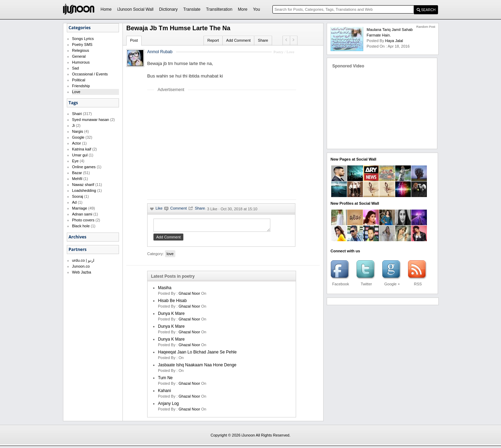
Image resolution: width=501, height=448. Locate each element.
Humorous (81, 62)
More (243, 9)
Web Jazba (82, 272)
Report (213, 40)
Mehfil (77, 179)
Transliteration (219, 9)
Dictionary (168, 9)
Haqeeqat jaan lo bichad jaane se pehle (197, 354)
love (170, 256)
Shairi (77, 114)
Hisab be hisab (172, 303)
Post (134, 40)
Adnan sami (82, 214)
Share (263, 40)
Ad (74, 202)
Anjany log (168, 406)
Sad (75, 68)
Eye (75, 161)
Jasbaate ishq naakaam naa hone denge (197, 367)
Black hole (81, 226)
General (79, 56)
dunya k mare (171, 316)
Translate (192, 9)
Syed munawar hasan (90, 120)
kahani (164, 393)
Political (79, 80)
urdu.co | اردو (83, 260)
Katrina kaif (82, 149)
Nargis (78, 131)
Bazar (77, 173)
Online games (84, 167)
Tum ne (165, 380)
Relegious (81, 50)
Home (106, 9)
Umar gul (80, 155)
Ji (73, 125)
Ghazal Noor (189, 295)
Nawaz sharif (83, 185)
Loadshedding (84, 190)
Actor (77, 143)
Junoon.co (81, 266)
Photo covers (83, 220)
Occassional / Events (90, 74)
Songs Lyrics (83, 39)
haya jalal (394, 41)
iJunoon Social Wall (135, 9)
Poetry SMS (82, 44)
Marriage (79, 208)
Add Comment (238, 40)
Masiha (165, 290)
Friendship (81, 86)
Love (76, 92)
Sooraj (78, 196)
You (256, 9)
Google (78, 137)
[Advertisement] (206, 146)
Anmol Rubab (160, 52)
